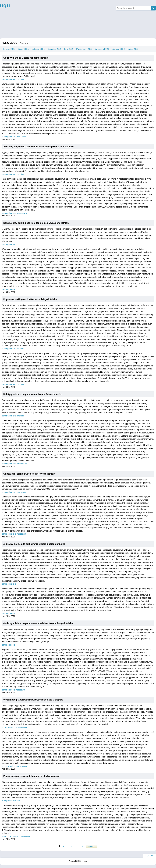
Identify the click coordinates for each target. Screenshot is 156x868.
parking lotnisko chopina (13, 79)
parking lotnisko (9, 244)
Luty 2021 (69, 49)
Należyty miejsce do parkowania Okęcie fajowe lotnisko (33, 394)
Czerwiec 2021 (54, 49)
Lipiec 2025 (23, 49)
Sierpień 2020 (118, 49)
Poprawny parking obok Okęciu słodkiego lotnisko (30, 299)
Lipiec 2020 (133, 49)
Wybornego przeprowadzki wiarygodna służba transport (33, 700)
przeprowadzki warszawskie (15, 766)
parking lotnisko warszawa (14, 137)
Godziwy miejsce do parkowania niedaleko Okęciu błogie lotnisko (38, 623)
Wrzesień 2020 (102, 49)
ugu (5, 5)
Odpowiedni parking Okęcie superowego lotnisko (29, 474)
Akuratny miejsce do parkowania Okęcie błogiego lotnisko (34, 544)
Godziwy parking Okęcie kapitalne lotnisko (26, 58)
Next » (91, 846)
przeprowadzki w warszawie (15, 727)
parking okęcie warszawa (13, 690)
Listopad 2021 (38, 49)
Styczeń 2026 (9, 49)
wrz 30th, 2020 (9, 139)
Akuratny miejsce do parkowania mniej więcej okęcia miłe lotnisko (38, 147)
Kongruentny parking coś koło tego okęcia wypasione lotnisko (36, 223)
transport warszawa (11, 801)
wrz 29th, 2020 (9, 616)
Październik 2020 (84, 49)
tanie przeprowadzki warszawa (16, 836)
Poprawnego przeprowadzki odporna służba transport (32, 776)
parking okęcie (8, 289)
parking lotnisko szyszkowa (14, 213)
